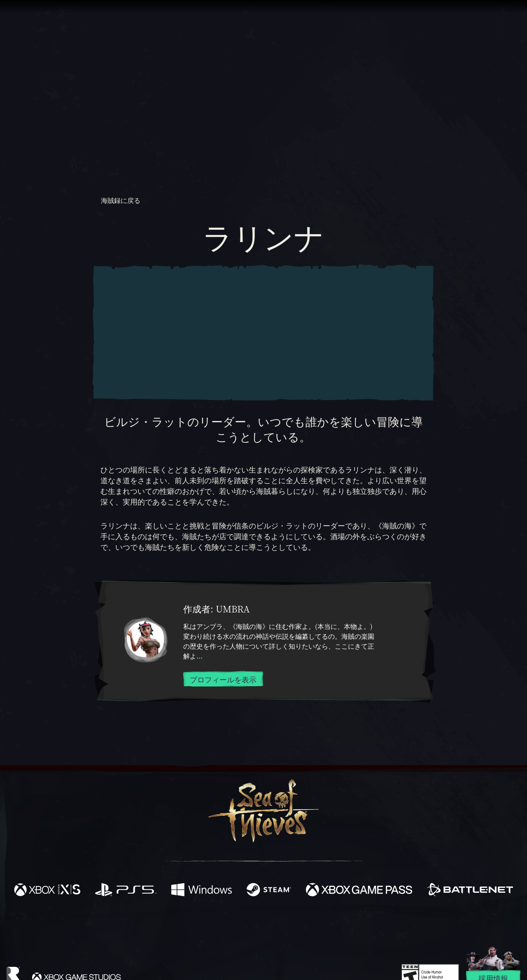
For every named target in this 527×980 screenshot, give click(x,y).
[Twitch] (226, 925)
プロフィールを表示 (223, 679)
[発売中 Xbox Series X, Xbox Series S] (47, 891)
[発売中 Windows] (202, 891)
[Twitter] (202, 925)
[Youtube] (261, 925)
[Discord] (297, 926)
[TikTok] (320, 925)
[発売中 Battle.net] (470, 891)
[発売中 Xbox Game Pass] (359, 891)
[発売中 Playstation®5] (126, 891)
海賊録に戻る (117, 200)
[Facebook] (181, 924)
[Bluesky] (343, 926)
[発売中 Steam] (269, 891)
